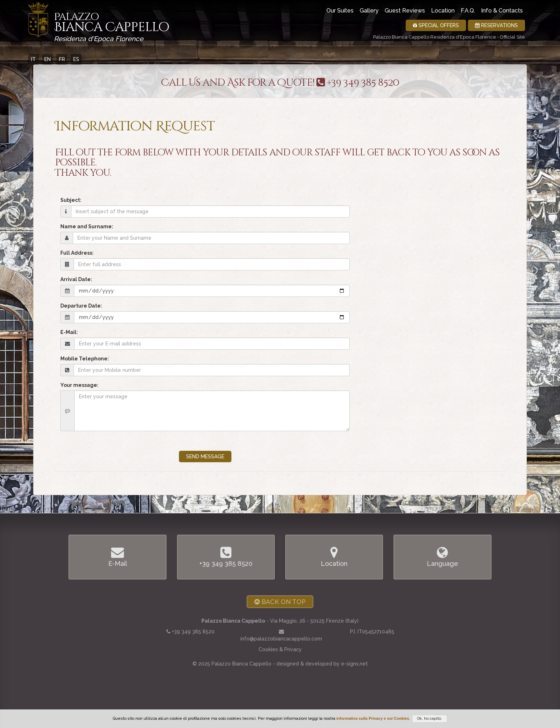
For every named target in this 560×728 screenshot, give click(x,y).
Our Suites (340, 11)
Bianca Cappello (111, 25)
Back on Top (280, 602)
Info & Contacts (502, 11)
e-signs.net (354, 664)
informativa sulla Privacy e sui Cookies (373, 718)
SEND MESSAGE (205, 457)
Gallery (369, 11)
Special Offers (436, 25)
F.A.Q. (468, 11)
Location (443, 11)
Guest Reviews (405, 11)
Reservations (496, 25)
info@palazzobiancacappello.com (281, 639)
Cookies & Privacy (280, 649)
